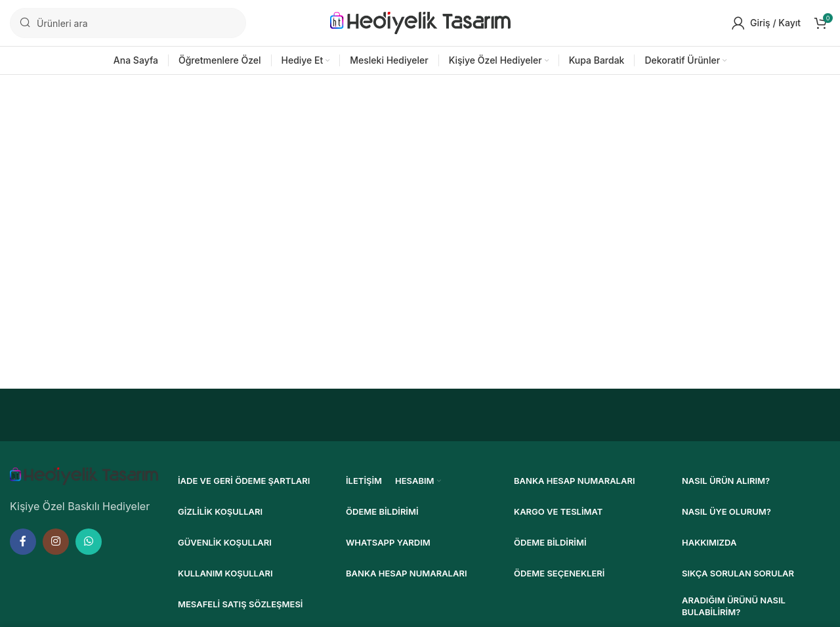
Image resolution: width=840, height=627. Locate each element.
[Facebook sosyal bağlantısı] (23, 542)
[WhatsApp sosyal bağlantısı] (89, 542)
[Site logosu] (420, 22)
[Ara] (128, 23)
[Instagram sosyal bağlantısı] (56, 542)
